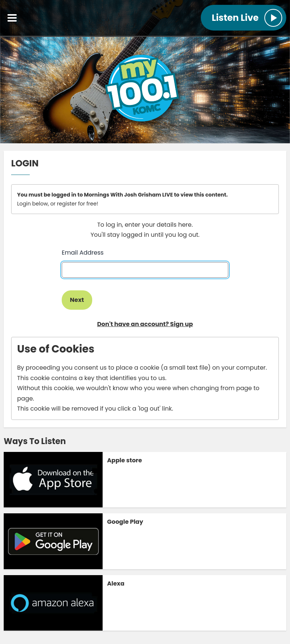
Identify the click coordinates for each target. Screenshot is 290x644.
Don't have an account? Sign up (145, 324)
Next (77, 300)
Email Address (83, 253)
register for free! (78, 204)
